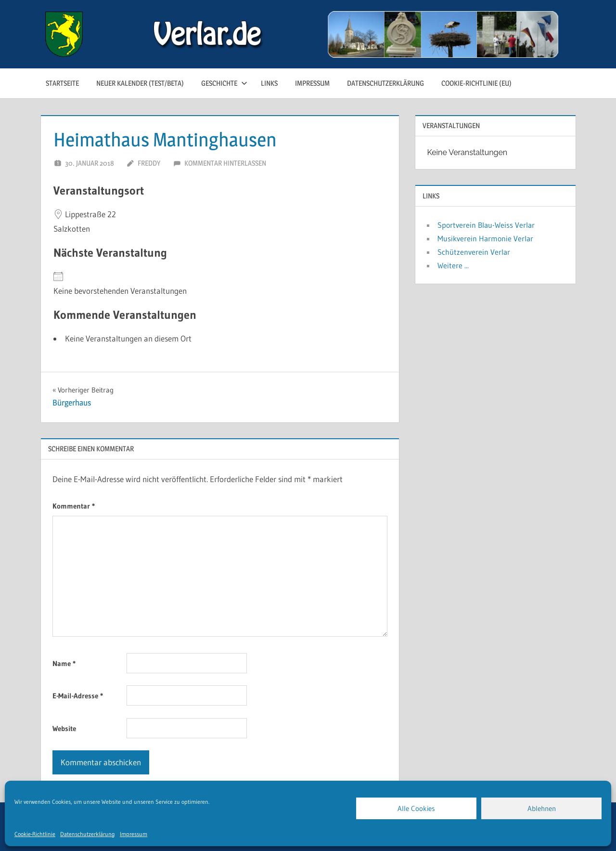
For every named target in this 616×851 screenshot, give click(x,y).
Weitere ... (453, 265)
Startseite (62, 83)
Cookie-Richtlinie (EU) (476, 83)
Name (64, 663)
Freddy (149, 163)
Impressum (134, 834)
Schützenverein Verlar (474, 252)
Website (64, 728)
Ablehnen (542, 808)
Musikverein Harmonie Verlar (485, 238)
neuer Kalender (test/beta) (140, 83)
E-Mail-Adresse (78, 696)
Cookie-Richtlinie (35, 834)
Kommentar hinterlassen (225, 163)
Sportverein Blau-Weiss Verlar (486, 225)
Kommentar (74, 506)
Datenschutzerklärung (88, 834)
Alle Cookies (416, 808)
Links (269, 83)
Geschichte (224, 83)
